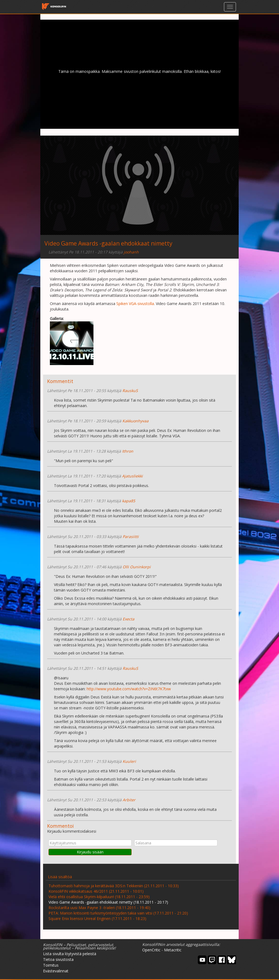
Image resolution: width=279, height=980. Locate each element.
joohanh (131, 252)
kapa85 (129, 501)
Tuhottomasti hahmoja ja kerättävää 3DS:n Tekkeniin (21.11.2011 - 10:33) (114, 886)
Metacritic (173, 950)
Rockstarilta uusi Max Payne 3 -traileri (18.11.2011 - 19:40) (99, 908)
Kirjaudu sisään (90, 852)
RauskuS (130, 391)
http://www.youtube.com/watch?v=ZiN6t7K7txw (129, 689)
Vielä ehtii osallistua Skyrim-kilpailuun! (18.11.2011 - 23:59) (99, 897)
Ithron (128, 451)
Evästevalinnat (56, 971)
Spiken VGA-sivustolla (135, 304)
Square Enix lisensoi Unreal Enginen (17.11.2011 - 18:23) (97, 918)
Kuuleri (129, 761)
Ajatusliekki (132, 476)
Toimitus (51, 965)
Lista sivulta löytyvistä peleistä (70, 954)
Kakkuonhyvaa (135, 421)
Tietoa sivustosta (58, 959)
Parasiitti (131, 537)
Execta (128, 619)
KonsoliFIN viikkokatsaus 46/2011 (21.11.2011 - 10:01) (96, 891)
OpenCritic (151, 950)
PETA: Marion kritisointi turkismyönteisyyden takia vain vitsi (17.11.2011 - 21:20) (118, 913)
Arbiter (129, 800)
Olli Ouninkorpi (137, 567)
